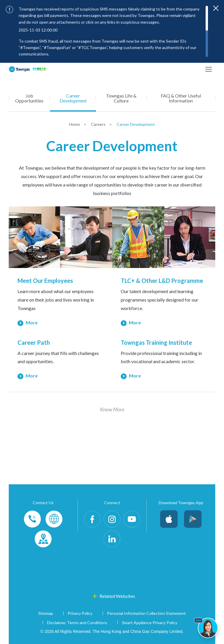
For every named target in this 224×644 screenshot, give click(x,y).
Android (193, 519)
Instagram (112, 519)
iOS (169, 519)
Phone (32, 519)
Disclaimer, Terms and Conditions (77, 623)
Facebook (92, 519)
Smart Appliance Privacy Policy (150, 623)
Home (75, 124)
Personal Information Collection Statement (146, 613)
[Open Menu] (209, 69)
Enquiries (54, 519)
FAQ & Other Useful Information (181, 98)
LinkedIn (112, 539)
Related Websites (117, 596)
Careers (99, 124)
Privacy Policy (80, 613)
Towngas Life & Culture (121, 98)
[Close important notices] (216, 8)
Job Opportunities (29, 98)
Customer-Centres (43, 539)
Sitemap (46, 613)
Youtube (132, 519)
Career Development (73, 98)
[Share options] (198, 69)
